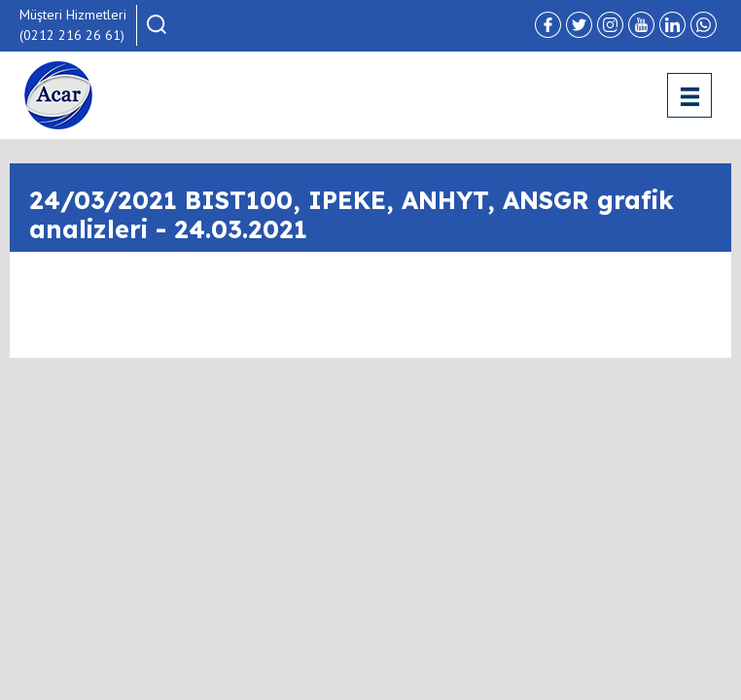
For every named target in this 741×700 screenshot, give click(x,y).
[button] (157, 24)
